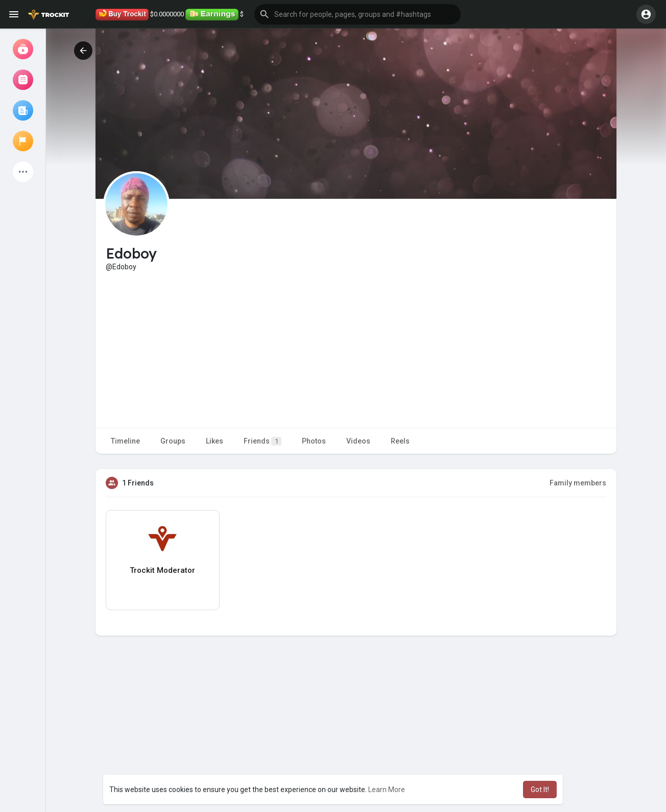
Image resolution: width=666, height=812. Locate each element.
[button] (358, 14)
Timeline (125, 441)
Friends (263, 441)
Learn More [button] (387, 790)
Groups (173, 441)
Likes (215, 441)
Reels (400, 441)
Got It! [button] (540, 790)
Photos (314, 441)
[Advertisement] (356, 349)
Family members (578, 483)
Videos (358, 441)
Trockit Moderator (162, 570)
